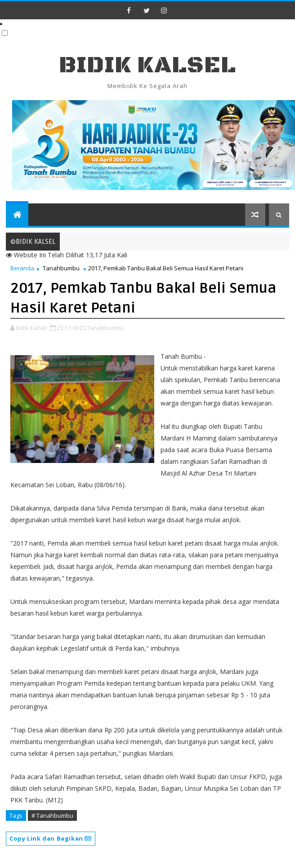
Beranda (22, 268)
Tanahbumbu (61, 268)
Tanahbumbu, (106, 328)
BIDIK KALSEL (147, 65)
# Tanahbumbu (52, 815)
